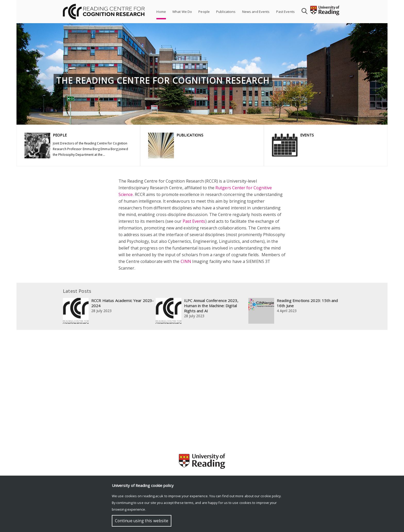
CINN (186, 261)
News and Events (256, 12)
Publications (226, 12)
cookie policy (271, 496)
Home (161, 12)
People (204, 12)
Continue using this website (142, 521)
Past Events (285, 12)
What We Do (182, 12)
